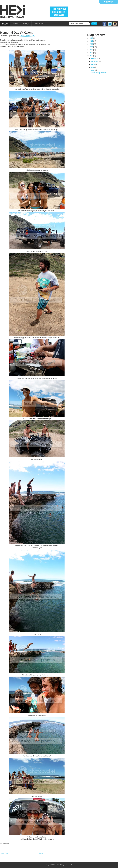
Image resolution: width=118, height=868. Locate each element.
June (93, 70)
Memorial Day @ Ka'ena (17, 33)
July (93, 67)
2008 (91, 56)
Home (41, 853)
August (94, 64)
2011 (91, 47)
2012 (91, 44)
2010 (91, 50)
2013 (91, 41)
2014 (91, 38)
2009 (91, 53)
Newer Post (4, 853)
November (95, 58)
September (95, 61)
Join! (94, 24)
